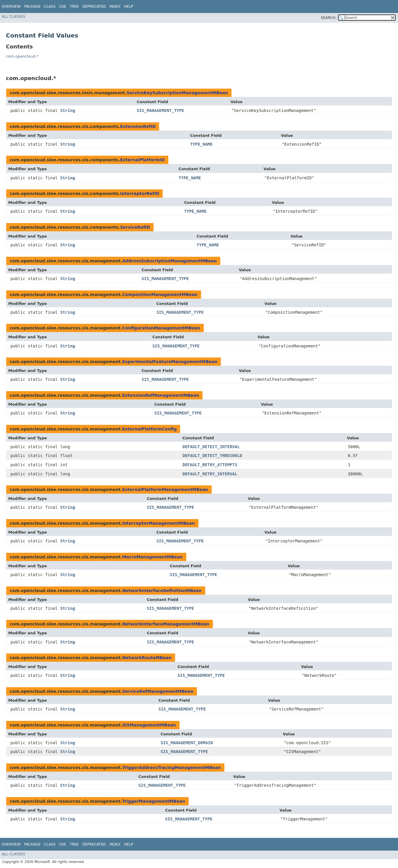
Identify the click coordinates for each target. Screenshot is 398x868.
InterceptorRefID (140, 194)
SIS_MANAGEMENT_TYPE (160, 110)
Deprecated (94, 6)
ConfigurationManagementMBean (161, 328)
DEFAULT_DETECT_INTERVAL (211, 447)
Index (115, 6)
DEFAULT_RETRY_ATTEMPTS (210, 465)
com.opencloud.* (22, 56)
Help (129, 6)
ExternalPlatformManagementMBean (165, 490)
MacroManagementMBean (152, 557)
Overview (11, 6)
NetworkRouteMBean (147, 658)
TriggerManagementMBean (154, 801)
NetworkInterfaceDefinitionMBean (162, 591)
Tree (74, 6)
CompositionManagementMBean (160, 295)
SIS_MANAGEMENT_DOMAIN (187, 743)
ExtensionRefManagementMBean (161, 395)
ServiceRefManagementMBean (158, 691)
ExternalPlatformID (142, 160)
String (68, 110)
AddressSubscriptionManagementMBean (169, 261)
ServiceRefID (135, 227)
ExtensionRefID (138, 126)
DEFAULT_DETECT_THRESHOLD (212, 456)
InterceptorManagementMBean (159, 523)
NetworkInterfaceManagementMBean (166, 624)
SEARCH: (329, 18)
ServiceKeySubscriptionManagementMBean (177, 93)
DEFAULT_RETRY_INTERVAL (210, 474)
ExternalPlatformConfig (150, 429)
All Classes (13, 17)
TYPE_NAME (201, 144)
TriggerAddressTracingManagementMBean (172, 768)
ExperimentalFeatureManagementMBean (170, 362)
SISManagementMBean (149, 725)
